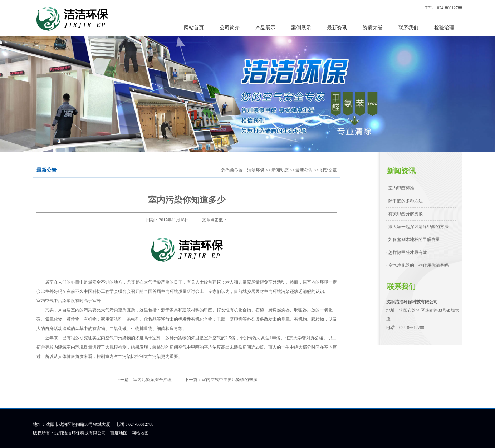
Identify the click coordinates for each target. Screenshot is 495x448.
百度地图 (119, 433)
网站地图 (140, 433)
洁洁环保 (256, 170)
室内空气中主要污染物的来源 (230, 380)
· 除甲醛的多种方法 (405, 201)
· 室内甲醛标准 (400, 188)
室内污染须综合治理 (152, 380)
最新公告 (304, 170)
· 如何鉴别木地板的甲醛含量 (413, 240)
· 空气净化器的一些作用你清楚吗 (417, 265)
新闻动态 (280, 170)
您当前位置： (234, 170)
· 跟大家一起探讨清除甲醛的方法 (417, 227)
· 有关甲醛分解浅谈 (405, 214)
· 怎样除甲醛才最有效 (407, 252)
